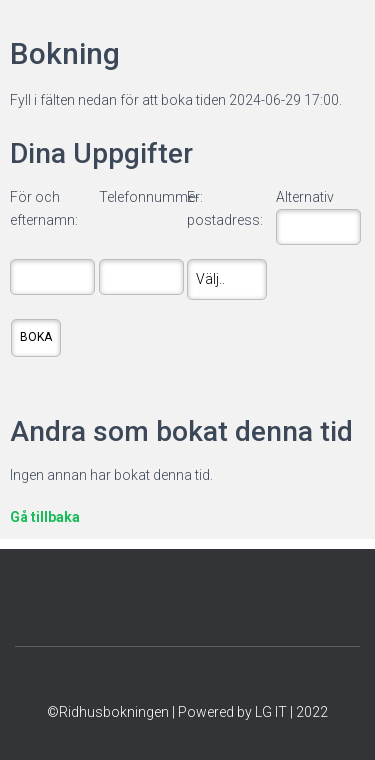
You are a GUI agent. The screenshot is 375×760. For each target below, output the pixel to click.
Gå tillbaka (45, 517)
